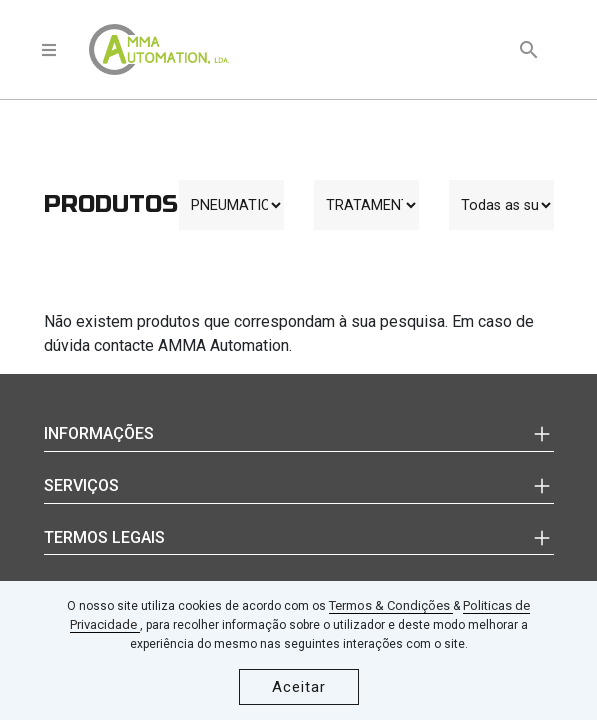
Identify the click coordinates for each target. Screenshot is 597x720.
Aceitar (299, 687)
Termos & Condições (391, 605)
